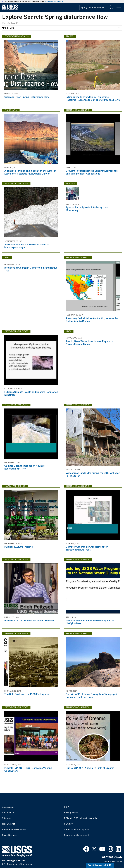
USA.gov (68, 824)
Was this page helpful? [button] (100, 865)
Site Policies (8, 813)
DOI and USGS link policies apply (81, 818)
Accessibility (8, 807)
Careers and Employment (77, 830)
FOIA (67, 807)
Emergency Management (76, 835)
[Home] (10, 10)
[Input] (97, 7)
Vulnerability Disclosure (14, 830)
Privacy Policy (71, 813)
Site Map (7, 818)
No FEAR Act (9, 824)
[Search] (111, 7)
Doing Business (10, 835)
